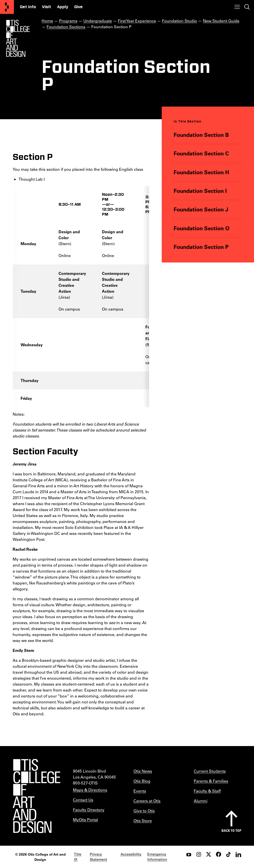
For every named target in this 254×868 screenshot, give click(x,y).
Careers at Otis (147, 801)
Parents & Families (211, 781)
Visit (47, 7)
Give (78, 7)
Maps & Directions (90, 790)
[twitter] (209, 854)
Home (47, 21)
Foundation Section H (202, 172)
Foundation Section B (202, 135)
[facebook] (219, 854)
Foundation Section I (200, 191)
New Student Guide (221, 21)
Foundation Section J (201, 209)
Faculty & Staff (207, 791)
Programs (68, 21)
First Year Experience (137, 21)
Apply (63, 7)
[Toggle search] (247, 7)
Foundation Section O (202, 228)
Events (140, 791)
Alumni (201, 801)
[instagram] (199, 854)
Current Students (210, 771)
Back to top (231, 830)
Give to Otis (144, 811)
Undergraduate (98, 21)
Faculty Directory (89, 810)
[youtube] (189, 854)
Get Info (28, 7)
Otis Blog (142, 781)
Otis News (143, 771)
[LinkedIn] (238, 854)
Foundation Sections (66, 27)
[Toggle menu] (237, 7)
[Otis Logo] (18, 38)
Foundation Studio (179, 21)
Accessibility (131, 854)
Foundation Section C (202, 153)
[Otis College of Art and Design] (7, 7)
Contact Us (83, 800)
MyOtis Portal (85, 820)
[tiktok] (228, 854)
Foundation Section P (201, 247)
